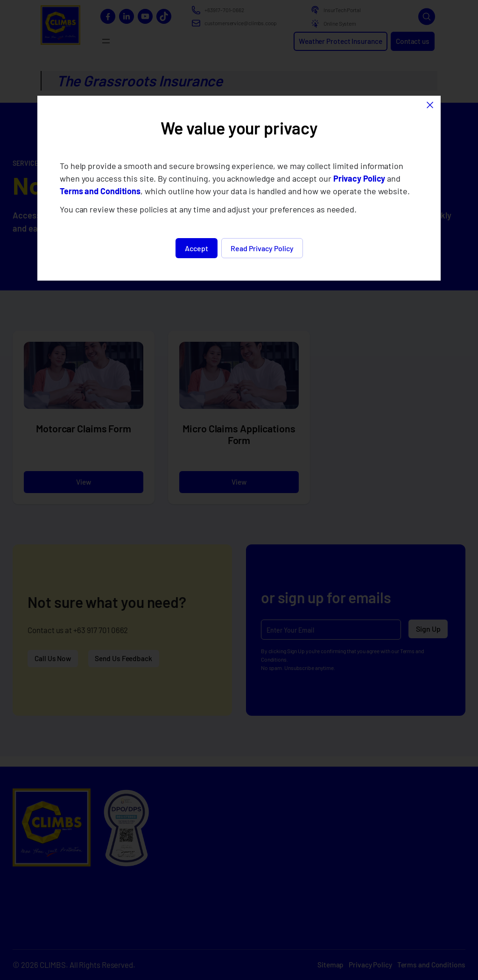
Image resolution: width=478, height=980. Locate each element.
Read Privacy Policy (262, 248)
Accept (197, 248)
